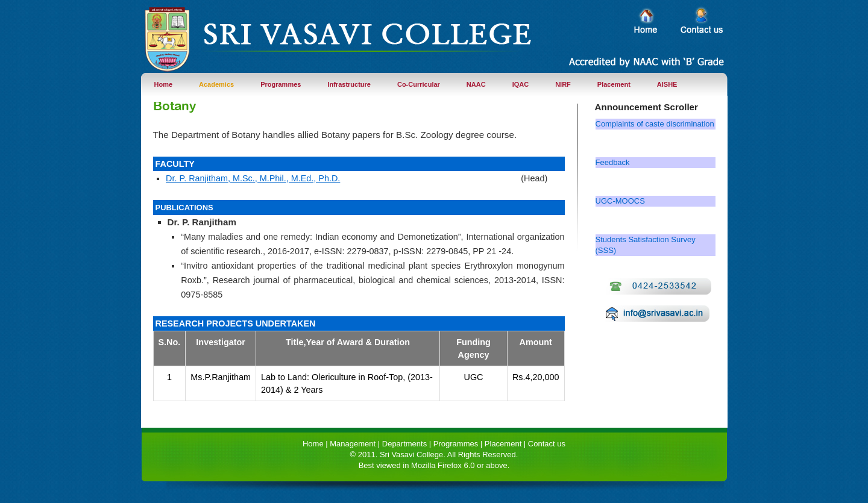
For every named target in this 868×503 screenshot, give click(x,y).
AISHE (667, 84)
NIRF (563, 84)
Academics (216, 84)
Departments (404, 444)
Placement (614, 84)
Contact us (547, 444)
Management (353, 444)
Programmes (281, 84)
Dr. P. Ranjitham (202, 222)
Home (164, 84)
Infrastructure (349, 84)
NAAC (476, 84)
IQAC (521, 84)
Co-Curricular (419, 84)
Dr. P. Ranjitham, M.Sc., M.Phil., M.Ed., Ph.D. (253, 178)
